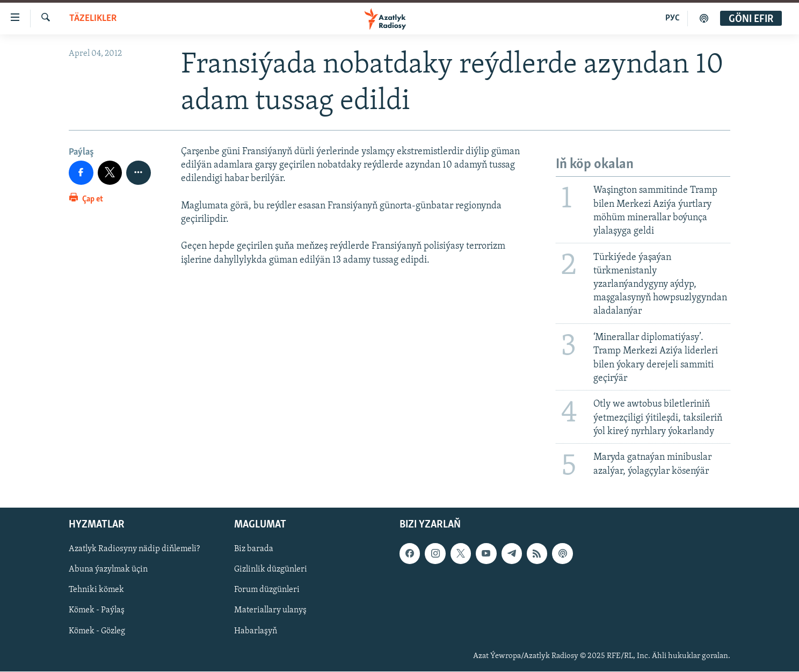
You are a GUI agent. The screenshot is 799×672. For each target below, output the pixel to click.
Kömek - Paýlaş (97, 611)
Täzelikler (93, 19)
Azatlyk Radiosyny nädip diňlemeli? (134, 550)
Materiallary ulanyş (270, 611)
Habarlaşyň (256, 631)
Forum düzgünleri (267, 590)
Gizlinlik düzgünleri (271, 570)
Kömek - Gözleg (97, 631)
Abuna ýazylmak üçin (108, 570)
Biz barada (254, 550)
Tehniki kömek (96, 590)
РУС (673, 18)
